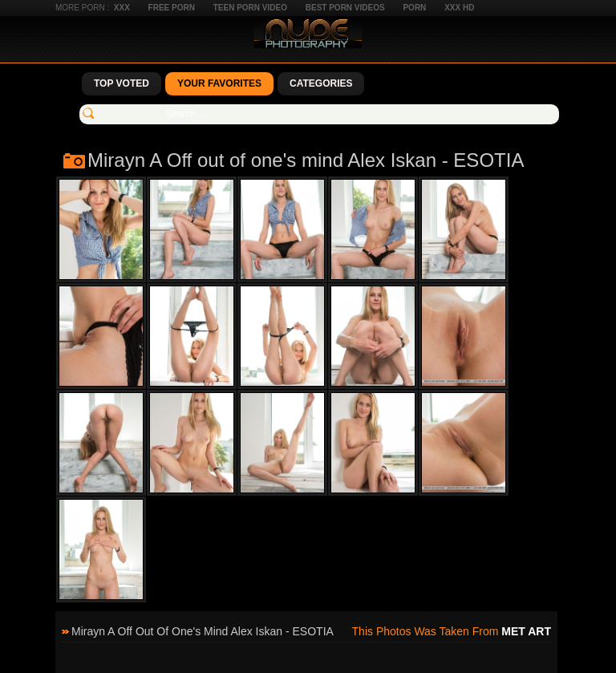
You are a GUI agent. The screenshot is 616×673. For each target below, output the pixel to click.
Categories (321, 83)
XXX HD (459, 8)
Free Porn (172, 8)
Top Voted (122, 83)
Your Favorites (219, 83)
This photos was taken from (452, 631)
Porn (414, 8)
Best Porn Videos (345, 8)
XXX (122, 8)
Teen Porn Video (250, 8)
